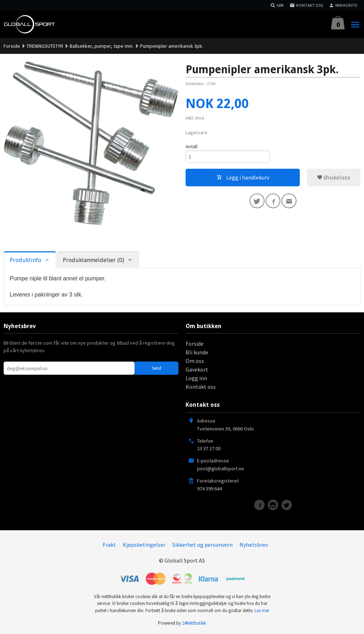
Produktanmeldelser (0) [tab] (94, 260)
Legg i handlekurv (243, 178)
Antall (192, 146)
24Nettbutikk (194, 623)
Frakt (109, 545)
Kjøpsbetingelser (144, 545)
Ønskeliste (334, 178)
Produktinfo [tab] (25, 260)
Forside (12, 46)
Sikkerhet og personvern (202, 545)
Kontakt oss (201, 387)
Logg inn (196, 378)
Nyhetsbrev (254, 545)
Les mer (262, 610)
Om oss (195, 361)
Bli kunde (197, 352)
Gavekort (197, 369)
